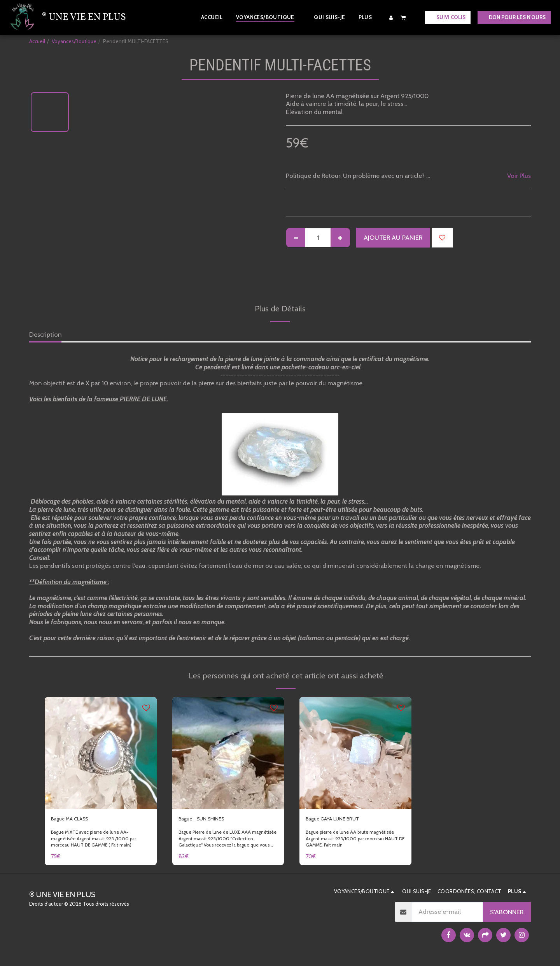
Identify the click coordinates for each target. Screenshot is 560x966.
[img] (101, 753)
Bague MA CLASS (76, 820)
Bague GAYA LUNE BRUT (340, 820)
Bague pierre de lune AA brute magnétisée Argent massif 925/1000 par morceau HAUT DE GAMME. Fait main (354, 840)
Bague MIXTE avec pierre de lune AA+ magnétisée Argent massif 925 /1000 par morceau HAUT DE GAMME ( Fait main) (98, 840)
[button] (403, 17)
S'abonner (507, 914)
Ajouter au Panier (393, 237)
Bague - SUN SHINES (208, 820)
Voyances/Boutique (74, 41)
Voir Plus (519, 176)
